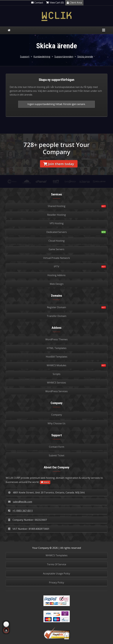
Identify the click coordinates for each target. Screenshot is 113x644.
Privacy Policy (56, 583)
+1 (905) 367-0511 (20, 511)
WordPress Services (56, 391)
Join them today (59, 164)
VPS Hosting (57, 223)
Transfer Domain (56, 316)
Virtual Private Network (57, 258)
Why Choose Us (56, 423)
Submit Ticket (57, 455)
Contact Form (57, 447)
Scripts (57, 374)
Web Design (57, 284)
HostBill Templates (57, 357)
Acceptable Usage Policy (56, 574)
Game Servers (56, 249)
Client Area (74, 3)
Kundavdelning (42, 57)
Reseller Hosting (56, 215)
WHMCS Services (56, 383)
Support (25, 57)
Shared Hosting (57, 206)
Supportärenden (64, 57)
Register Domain (56, 307)
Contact (37, 3)
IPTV (56, 267)
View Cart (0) (55, 3)
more (45, 482)
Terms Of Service (56, 564)
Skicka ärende (85, 57)
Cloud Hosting (57, 241)
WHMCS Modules (56, 365)
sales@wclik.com (20, 502)
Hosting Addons (56, 275)
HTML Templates (57, 348)
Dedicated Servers (57, 232)
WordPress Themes (56, 339)
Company (57, 415)
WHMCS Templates (57, 555)
